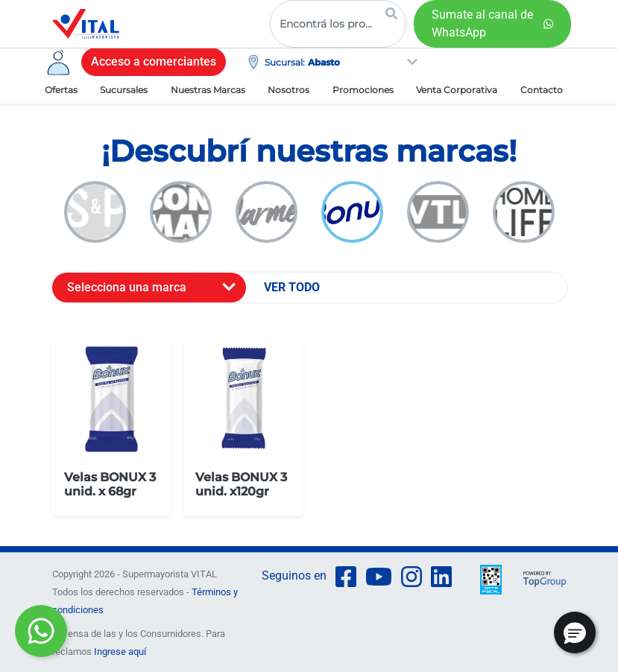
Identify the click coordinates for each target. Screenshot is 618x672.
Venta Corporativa (457, 90)
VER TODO (292, 287)
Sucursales (124, 90)
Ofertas (61, 90)
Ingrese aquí (120, 652)
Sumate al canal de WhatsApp (482, 23)
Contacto (542, 90)
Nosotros (288, 90)
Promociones (363, 90)
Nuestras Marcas (208, 90)
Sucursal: (285, 62)
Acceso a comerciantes (154, 61)
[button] (575, 633)
